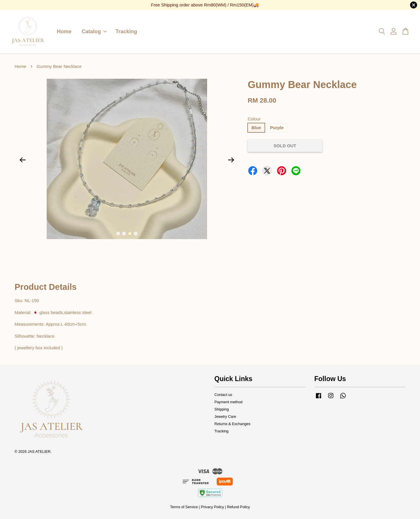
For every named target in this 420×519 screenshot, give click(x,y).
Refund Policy (238, 507)
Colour (254, 119)
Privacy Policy (212, 507)
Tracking (126, 31)
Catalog (94, 31)
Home (64, 31)
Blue (256, 128)
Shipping (222, 409)
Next (231, 160)
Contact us (223, 395)
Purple (277, 128)
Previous (22, 160)
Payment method (228, 402)
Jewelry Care (225, 417)
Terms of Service (184, 507)
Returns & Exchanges (232, 424)
